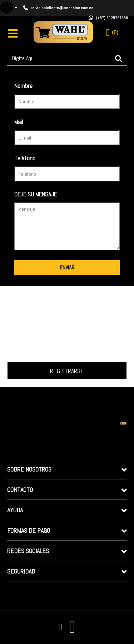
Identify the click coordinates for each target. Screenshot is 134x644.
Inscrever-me (67, 370)
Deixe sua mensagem (51, 195)
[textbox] (67, 58)
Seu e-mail (51, 123)
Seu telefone (51, 159)
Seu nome (51, 87)
